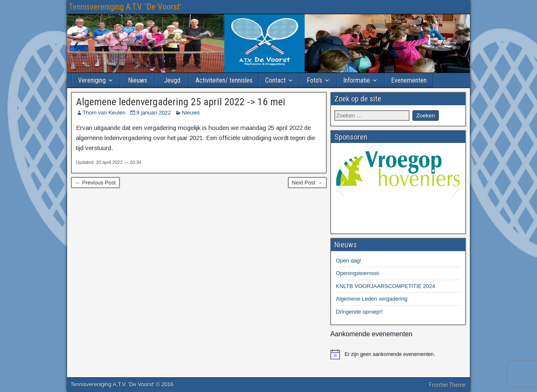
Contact (275, 80)
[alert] (398, 354)
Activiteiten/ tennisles (224, 80)
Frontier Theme (447, 385)
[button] (340, 188)
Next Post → (307, 183)
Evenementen (409, 80)
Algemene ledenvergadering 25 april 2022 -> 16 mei (181, 102)
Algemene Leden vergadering (372, 299)
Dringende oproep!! (359, 312)
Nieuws (138, 80)
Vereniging (92, 80)
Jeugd (172, 80)
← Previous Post (95, 183)
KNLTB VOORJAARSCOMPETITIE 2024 (386, 286)
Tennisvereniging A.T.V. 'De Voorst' (125, 7)
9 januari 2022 (154, 113)
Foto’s (314, 80)
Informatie (357, 80)
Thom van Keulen (104, 113)
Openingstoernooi (358, 273)
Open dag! (349, 261)
